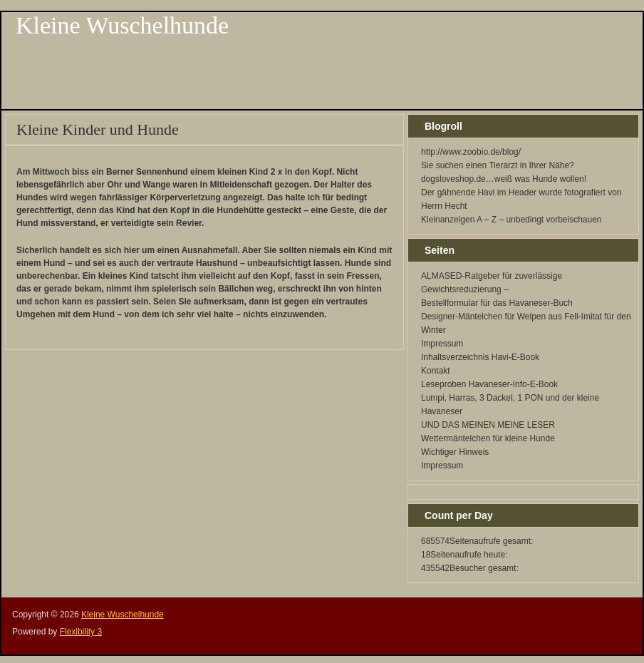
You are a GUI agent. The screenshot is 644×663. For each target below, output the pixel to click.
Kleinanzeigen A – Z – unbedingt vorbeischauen (511, 220)
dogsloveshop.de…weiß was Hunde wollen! (504, 179)
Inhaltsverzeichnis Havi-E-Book (480, 357)
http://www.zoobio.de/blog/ (471, 152)
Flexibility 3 (81, 632)
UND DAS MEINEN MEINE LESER (488, 425)
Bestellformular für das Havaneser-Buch (497, 303)
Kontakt (436, 371)
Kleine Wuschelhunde (122, 25)
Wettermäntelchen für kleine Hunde (488, 438)
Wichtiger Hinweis (455, 452)
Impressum (442, 344)
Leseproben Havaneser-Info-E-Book (489, 384)
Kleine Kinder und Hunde (98, 129)
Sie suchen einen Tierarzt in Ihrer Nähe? (498, 165)
